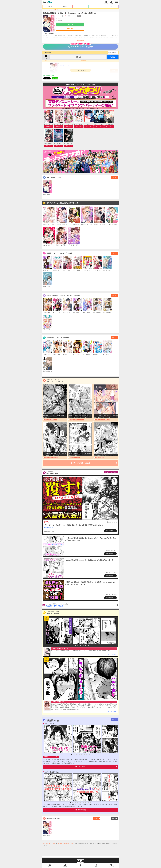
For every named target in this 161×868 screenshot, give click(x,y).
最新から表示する (113, 52)
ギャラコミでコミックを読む (81, 46)
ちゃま (60, 18)
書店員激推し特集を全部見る (82, 605)
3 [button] (78, 645)
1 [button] (73, 645)
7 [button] (88, 645)
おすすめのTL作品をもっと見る (81, 463)
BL (96, 6)
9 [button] (91, 802)
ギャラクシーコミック (49, 844)
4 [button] (80, 645)
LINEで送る (55, 78)
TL (81, 6)
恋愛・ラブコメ (57, 10)
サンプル (70, 24)
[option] (58, 631)
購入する (113, 57)
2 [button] (75, 645)
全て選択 (46, 58)
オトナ (111, 6)
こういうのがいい (50, 724)
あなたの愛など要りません (52, 772)
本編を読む (70, 29)
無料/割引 (65, 6)
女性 (51, 10)
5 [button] (83, 645)
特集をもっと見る (111, 472)
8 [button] (89, 754)
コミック (45, 10)
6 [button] (86, 645)
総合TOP (50, 6)
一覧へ (114, 177)
